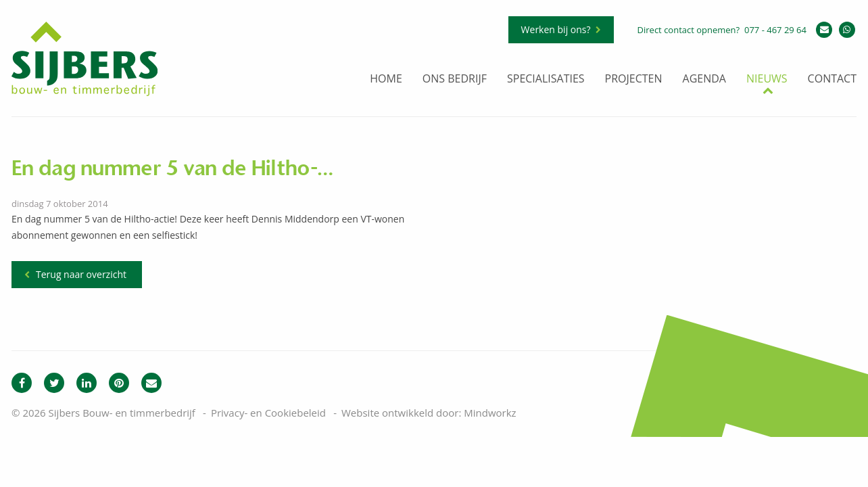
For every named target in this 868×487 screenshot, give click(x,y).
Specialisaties (546, 79)
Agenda (704, 79)
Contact (832, 79)
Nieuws (767, 79)
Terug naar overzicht (81, 274)
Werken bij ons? (556, 29)
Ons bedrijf (455, 79)
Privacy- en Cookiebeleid (268, 413)
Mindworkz (490, 413)
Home (386, 79)
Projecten (634, 79)
